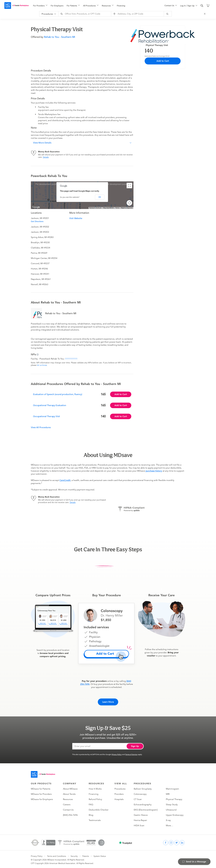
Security (74, 855)
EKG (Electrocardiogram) (146, 809)
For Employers (57, 6)
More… (170, 825)
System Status (100, 855)
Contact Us (68, 809)
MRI (168, 793)
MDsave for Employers (42, 798)
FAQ (91, 804)
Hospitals (119, 798)
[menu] (94, 6)
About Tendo (69, 793)
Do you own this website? (70, 197)
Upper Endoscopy (175, 814)
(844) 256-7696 (70, 814)
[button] (82, 143)
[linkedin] (182, 842)
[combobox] (86, 14)
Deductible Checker (99, 809)
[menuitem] (40, 6)
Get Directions (37, 221)
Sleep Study (172, 804)
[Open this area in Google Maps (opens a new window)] (36, 207)
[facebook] (166, 842)
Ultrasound (171, 809)
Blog (91, 814)
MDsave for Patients (41, 788)
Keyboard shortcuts (95, 208)
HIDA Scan (139, 825)
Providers (119, 793)
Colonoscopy (140, 793)
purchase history (154, 471)
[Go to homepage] (43, 773)
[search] (202, 6)
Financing (121, 6)
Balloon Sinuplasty (143, 788)
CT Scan (138, 798)
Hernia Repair (140, 819)
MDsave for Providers (41, 793)
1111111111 (71, 359)
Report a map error (127, 208)
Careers (67, 804)
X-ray (168, 819)
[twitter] (177, 842)
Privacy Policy (117, 753)
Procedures (120, 788)
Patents (86, 855)
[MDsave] (17, 6)
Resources (68, 798)
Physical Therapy (174, 798)
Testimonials (95, 819)
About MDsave (70, 788)
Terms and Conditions (57, 855)
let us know (42, 365)
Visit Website (76, 218)
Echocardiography (143, 804)
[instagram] (171, 842)
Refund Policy (95, 798)
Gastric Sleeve (141, 814)
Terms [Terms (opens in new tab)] (117, 208)
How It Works (95, 788)
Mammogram (172, 788)
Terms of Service (131, 753)
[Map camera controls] (129, 203)
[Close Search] (206, 14)
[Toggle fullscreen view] (129, 186)
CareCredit (65, 480)
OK (100, 197)
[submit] (169, 14)
